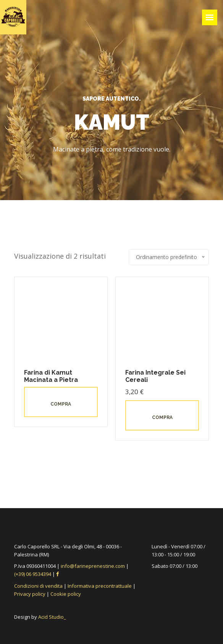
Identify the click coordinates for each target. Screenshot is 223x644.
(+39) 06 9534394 (33, 574)
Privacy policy (30, 594)
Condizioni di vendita (38, 586)
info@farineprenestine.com (93, 566)
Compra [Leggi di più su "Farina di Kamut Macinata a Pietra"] (61, 404)
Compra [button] (162, 417)
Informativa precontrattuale (100, 586)
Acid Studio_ (52, 617)
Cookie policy (66, 594)
